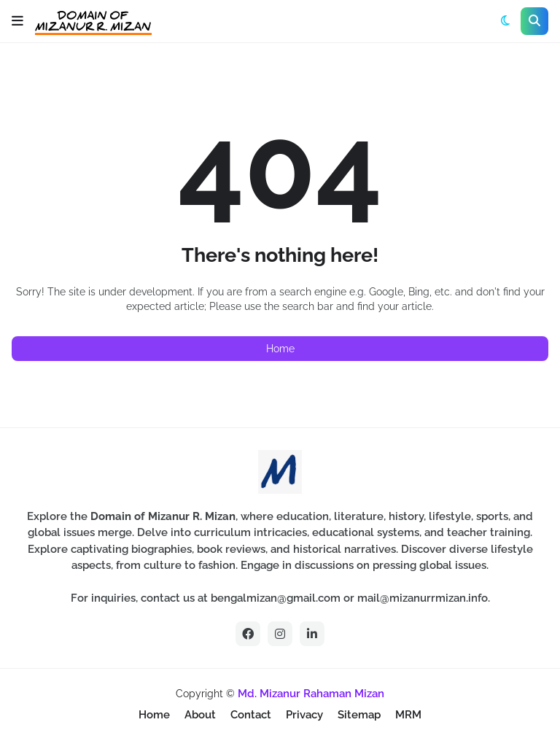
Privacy (304, 715)
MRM (408, 715)
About (200, 715)
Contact (251, 715)
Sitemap (359, 715)
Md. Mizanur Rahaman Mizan (311, 694)
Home (280, 349)
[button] (17, 21)
